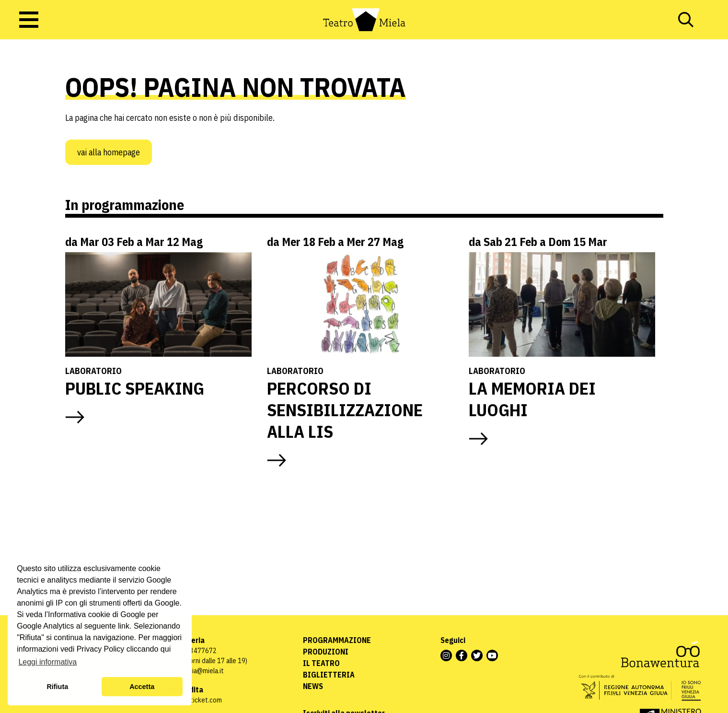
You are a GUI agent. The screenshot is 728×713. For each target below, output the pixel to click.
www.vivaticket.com (193, 700)
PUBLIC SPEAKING (135, 388)
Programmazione (337, 640)
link (124, 626)
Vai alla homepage (109, 152)
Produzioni (326, 652)
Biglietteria (329, 675)
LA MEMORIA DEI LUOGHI (532, 399)
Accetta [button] (142, 687)
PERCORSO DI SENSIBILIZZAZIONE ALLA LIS (345, 410)
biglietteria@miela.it (194, 671)
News (313, 686)
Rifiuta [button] (57, 687)
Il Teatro (321, 663)
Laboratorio (93, 371)
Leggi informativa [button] (47, 662)
